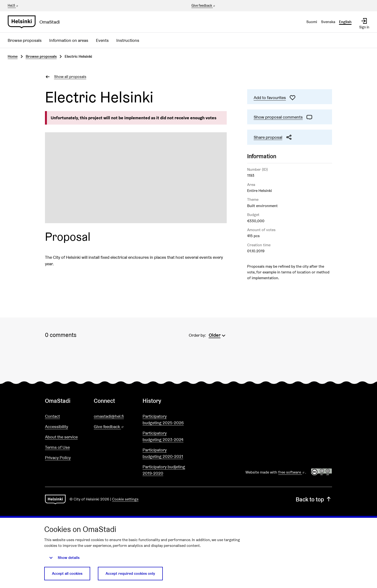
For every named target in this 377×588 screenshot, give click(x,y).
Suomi (312, 22)
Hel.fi (13, 6)
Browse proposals (25, 40)
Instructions (128, 40)
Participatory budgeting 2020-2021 (163, 453)
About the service (61, 437)
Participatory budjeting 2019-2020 (164, 470)
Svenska (328, 22)
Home (13, 56)
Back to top (314, 499)
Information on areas (69, 40)
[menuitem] (218, 335)
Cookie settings (125, 499)
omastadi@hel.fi (109, 416)
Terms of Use (57, 447)
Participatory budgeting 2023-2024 (163, 436)
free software (292, 472)
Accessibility (57, 427)
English (345, 22)
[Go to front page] (36, 22)
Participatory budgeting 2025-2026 (163, 419)
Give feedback (204, 6)
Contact (52, 416)
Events (102, 40)
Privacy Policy (58, 458)
